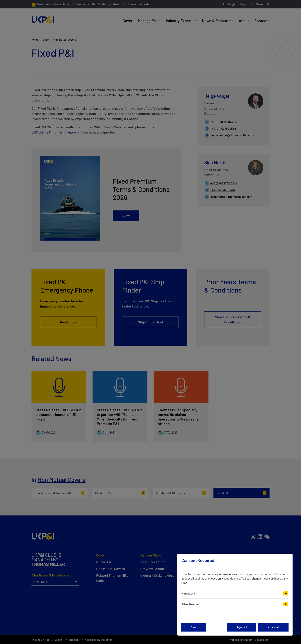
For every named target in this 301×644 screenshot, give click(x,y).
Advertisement (191, 604)
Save (194, 627)
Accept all (273, 627)
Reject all (242, 627)
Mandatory (188, 593)
